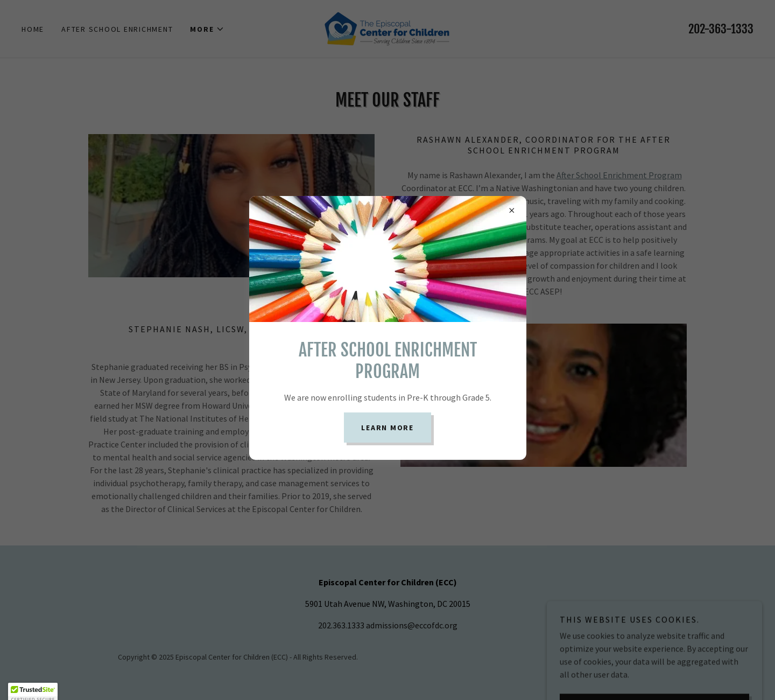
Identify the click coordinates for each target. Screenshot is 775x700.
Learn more (387, 428)
